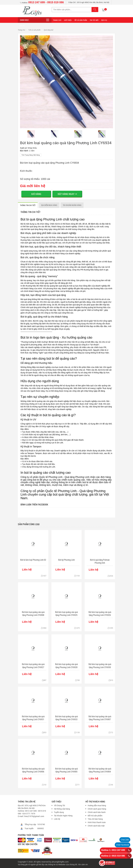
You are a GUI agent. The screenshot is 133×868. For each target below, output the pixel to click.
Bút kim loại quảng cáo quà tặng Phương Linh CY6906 (33, 770)
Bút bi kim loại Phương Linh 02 (33, 560)
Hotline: (42, 3)
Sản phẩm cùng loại (29, 524)
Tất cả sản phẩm (81, 20)
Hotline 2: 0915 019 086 (113, 856)
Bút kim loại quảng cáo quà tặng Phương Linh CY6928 (66, 666)
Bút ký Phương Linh (66, 560)
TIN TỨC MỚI (94, 20)
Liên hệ (57, 819)
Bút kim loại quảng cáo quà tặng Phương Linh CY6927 (33, 666)
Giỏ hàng (36, 194)
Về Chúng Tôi (59, 805)
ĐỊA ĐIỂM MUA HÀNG (49, 205)
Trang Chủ (57, 20)
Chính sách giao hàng (97, 809)
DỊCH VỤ (104, 20)
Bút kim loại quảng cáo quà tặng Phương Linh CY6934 (66, 143)
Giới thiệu (68, 20)
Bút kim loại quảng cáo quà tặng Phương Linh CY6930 (100, 666)
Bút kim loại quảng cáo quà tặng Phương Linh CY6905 (66, 770)
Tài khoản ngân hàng (72, 205)
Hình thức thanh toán (97, 822)
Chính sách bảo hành (97, 812)
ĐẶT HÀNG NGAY (67, 194)
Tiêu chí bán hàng (95, 819)
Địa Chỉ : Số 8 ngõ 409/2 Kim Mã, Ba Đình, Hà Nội (89, 2)
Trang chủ (21, 30)
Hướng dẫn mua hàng (97, 805)
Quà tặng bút (48, 30)
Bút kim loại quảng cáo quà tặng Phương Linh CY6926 (100, 613)
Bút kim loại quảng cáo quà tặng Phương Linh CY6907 (100, 718)
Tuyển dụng (59, 812)
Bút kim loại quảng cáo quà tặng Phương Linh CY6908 (33, 613)
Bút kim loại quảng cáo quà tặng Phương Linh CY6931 (33, 718)
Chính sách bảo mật (96, 826)
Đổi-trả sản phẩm (95, 816)
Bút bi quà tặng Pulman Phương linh (100, 561)
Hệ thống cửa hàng (62, 809)
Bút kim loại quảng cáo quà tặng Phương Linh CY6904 (100, 770)
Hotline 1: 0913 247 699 (113, 850)
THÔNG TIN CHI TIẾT (28, 205)
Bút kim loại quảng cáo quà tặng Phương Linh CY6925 (66, 613)
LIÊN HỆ (22, 26)
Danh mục (24, 20)
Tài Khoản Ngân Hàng (63, 816)
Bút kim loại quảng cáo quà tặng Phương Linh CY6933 (66, 718)
